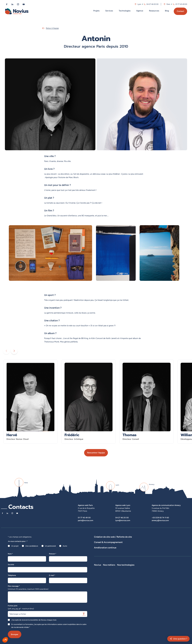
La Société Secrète (101, 599)
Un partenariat (50, 546)
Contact (180, 11)
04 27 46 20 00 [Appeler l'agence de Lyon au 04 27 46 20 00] (152, 4)
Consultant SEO (131, 603)
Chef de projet (131, 596)
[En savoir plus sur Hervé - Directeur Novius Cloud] (30, 402)
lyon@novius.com (123, 520)
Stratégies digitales (115, 553)
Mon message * (28, 588)
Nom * (10, 554)
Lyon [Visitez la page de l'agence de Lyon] (139, 4)
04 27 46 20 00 (122, 518)
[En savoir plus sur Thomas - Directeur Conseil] (147, 402)
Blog (167, 11)
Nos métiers (131, 579)
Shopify (148, 592)
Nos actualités (100, 592)
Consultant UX (131, 609)
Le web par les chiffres (103, 589)
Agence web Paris (85, 505)
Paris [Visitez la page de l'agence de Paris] (168, 4)
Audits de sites (100, 553)
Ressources (154, 11)
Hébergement (99, 544)
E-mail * (52, 575)
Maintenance (99, 561)
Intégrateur (129, 592)
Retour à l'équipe (50, 28)
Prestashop (149, 589)
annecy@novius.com (160, 520)
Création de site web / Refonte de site (113, 537)
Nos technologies (153, 579)
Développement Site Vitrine (153, 540)
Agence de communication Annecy (166, 505)
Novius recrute (100, 596)
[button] (5, 640)
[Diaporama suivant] (14, 351)
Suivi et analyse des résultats (117, 561)
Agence (140, 11)
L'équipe (97, 585)
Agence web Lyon (123, 505)
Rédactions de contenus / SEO (136, 553)
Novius (98, 579)
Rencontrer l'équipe (96, 453)
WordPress (149, 585)
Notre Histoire (100, 582)
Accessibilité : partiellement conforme (109, 609)
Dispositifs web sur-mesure (105, 540)
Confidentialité (100, 606)
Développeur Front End (134, 585)
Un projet (15, 546)
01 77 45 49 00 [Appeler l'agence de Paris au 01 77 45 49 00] (181, 4)
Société (11, 565)
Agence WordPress (174, 540)
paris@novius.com (86, 520)
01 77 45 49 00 (84, 518)
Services (109, 11)
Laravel (148, 582)
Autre (65, 546)
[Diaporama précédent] (6, 351)
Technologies (125, 11)
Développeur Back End (134, 589)
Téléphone (12, 575)
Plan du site (98, 613)
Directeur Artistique (133, 599)
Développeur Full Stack (134, 582)
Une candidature (32, 546)
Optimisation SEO (158, 561)
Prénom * (53, 554)
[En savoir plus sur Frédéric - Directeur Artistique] (89, 402)
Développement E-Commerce (129, 540)
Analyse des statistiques (140, 561)
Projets (96, 11)
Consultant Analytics (133, 606)
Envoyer (15, 634)
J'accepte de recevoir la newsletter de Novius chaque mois (34, 620)
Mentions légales (101, 603)
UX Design (154, 553)
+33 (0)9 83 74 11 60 (160, 518)
